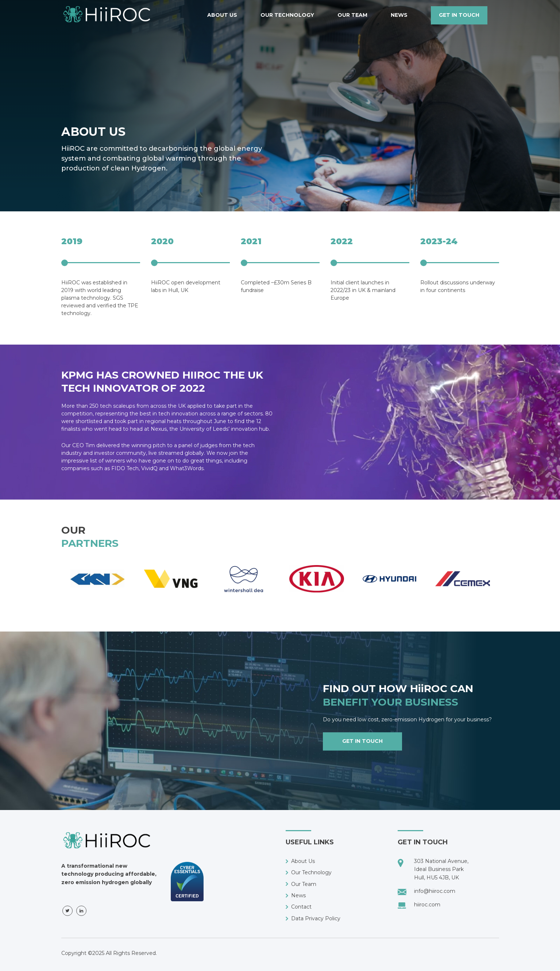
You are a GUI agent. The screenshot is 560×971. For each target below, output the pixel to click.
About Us (222, 15)
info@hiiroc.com (435, 891)
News (399, 15)
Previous (56, 594)
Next (505, 594)
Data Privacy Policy (316, 918)
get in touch (459, 15)
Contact (301, 907)
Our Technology (287, 15)
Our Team (352, 15)
